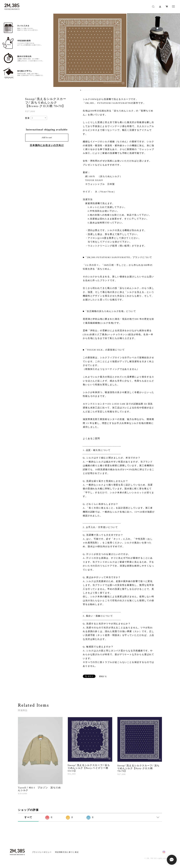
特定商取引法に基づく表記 (67, 852)
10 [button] (100, 90)
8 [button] (96, 90)
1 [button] (81, 90)
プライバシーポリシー (42, 852)
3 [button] (85, 90)
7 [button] (94, 90)
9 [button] (98, 90)
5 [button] (89, 90)
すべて (28, 817)
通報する (103, 677)
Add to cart (47, 137)
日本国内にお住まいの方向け (47, 145)
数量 (28, 118)
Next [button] (175, 50)
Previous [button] (5, 50)
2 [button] (83, 90)
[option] (90, 50)
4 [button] (87, 90)
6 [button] (91, 90)
